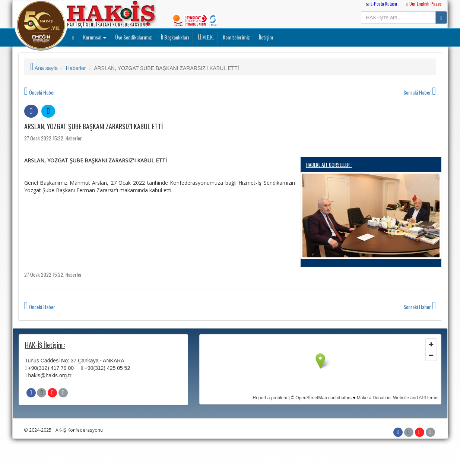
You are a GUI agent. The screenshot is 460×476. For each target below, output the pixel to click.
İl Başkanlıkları (174, 37)
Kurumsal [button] (94, 37)
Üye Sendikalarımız (133, 37)
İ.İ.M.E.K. (205, 37)
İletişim (265, 37)
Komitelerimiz (236, 37)
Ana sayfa (44, 68)
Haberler (76, 68)
